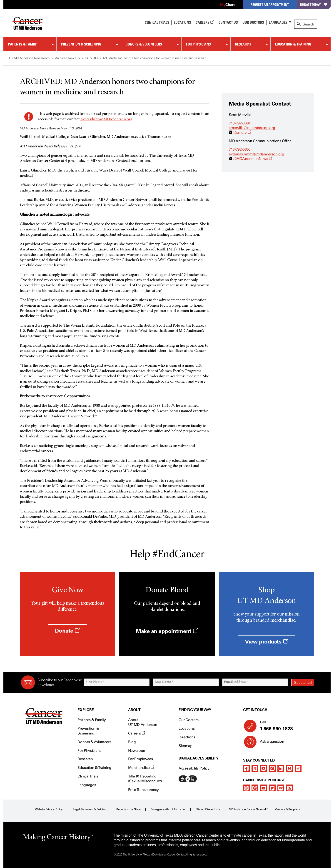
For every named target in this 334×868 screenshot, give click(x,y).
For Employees (141, 759)
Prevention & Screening (81, 44)
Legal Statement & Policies (89, 809)
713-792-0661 (240, 123)
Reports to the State (128, 809)
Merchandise (141, 768)
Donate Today (314, 4)
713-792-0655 (240, 149)
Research (243, 44)
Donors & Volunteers (144, 44)
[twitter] (255, 768)
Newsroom (137, 751)
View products (267, 642)
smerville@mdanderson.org (252, 128)
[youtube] (264, 768)
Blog (132, 742)
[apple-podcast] (246, 788)
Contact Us (228, 22)
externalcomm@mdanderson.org (256, 154)
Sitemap (186, 746)
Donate (67, 631)
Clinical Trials (157, 22)
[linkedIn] (281, 768)
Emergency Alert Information (168, 809)
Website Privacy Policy (49, 809)
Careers (205, 22)
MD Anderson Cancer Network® (248, 809)
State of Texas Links (208, 809)
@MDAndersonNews (253, 159)
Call (285, 726)
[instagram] (272, 768)
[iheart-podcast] (281, 788)
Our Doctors (253, 22)
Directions (187, 737)
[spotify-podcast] (255, 788)
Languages (278, 22)
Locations (187, 728)
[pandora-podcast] (272, 788)
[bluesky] (289, 768)
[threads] (298, 768)
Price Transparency (143, 790)
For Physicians (198, 44)
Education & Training (293, 44)
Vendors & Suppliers (287, 809)
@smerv (242, 132)
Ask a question (269, 743)
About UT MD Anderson (143, 722)
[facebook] (246, 768)
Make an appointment (167, 631)
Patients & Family (22, 44)
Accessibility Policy (194, 768)
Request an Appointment (270, 4)
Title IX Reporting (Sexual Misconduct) (145, 779)
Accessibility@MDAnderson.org (106, 119)
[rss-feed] (289, 788)
